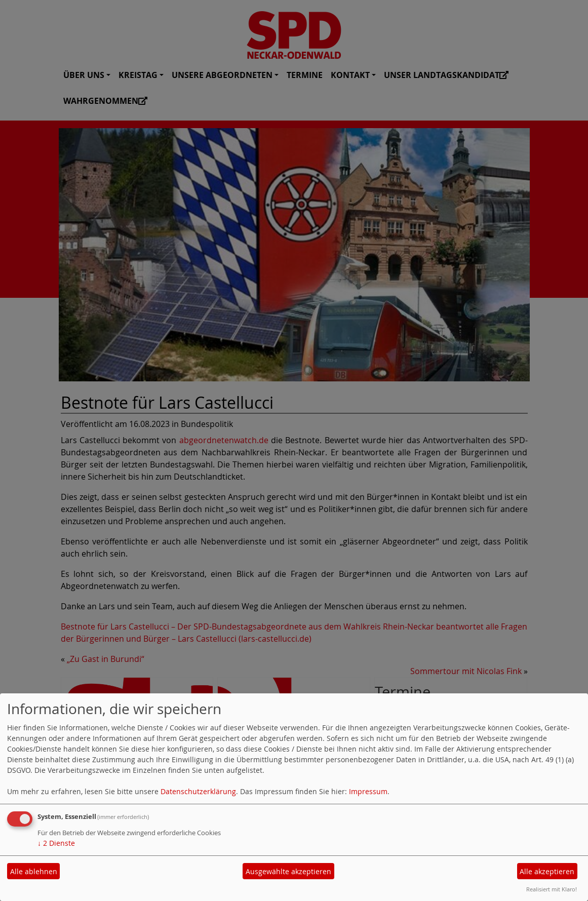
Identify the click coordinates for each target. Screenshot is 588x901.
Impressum (368, 791)
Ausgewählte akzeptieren (288, 871)
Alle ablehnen (34, 871)
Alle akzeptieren (547, 871)
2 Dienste (56, 843)
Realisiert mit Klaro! (552, 889)
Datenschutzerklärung (198, 791)
